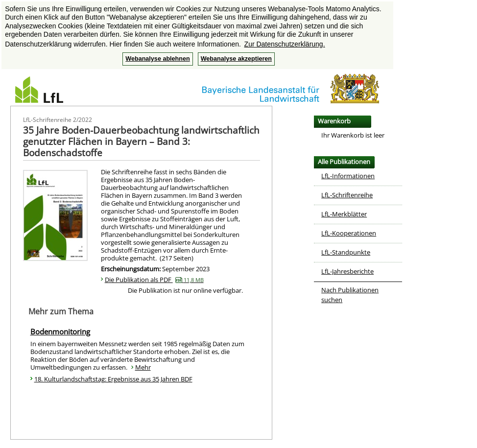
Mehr (143, 367)
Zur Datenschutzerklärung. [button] (285, 44)
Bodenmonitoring (60, 331)
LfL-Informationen (348, 176)
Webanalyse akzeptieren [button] (236, 59)
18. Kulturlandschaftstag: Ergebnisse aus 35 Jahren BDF (113, 379)
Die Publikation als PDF (154, 280)
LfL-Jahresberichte (347, 271)
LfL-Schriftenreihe (347, 195)
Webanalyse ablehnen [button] (157, 59)
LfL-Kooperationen (349, 233)
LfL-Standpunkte (346, 252)
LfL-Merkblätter (344, 214)
